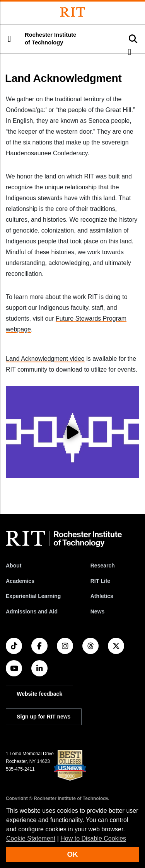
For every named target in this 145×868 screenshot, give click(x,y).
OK (73, 854)
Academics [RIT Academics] (20, 581)
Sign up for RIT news (43, 717)
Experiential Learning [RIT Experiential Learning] (33, 596)
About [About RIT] (14, 566)
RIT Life (100, 581)
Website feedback (39, 694)
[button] (9, 39)
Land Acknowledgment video (45, 359)
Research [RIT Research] (103, 566)
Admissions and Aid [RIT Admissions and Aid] (32, 612)
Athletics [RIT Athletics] (102, 596)
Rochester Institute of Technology (50, 39)
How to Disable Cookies (93, 838)
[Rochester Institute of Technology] (73, 12)
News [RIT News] (98, 612)
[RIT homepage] (64, 539)
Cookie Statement (31, 838)
